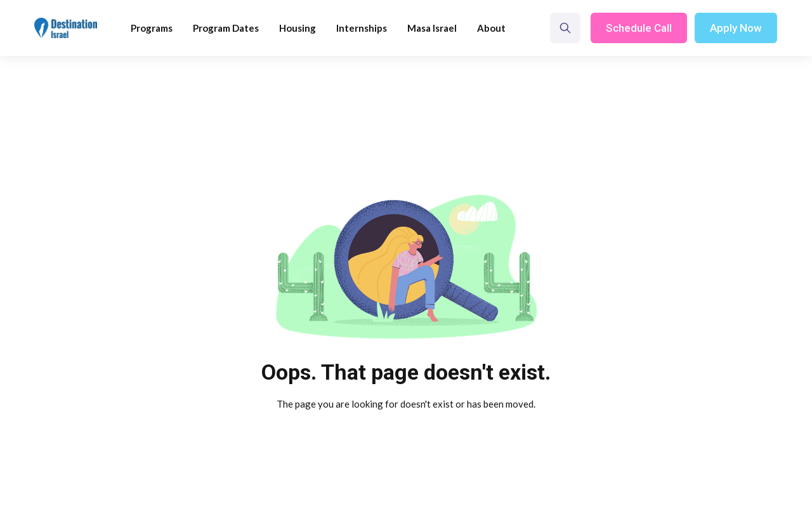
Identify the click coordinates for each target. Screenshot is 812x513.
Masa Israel (432, 28)
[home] (66, 28)
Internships (362, 28)
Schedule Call (639, 28)
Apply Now (736, 28)
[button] (152, 28)
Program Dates (226, 28)
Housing (298, 28)
